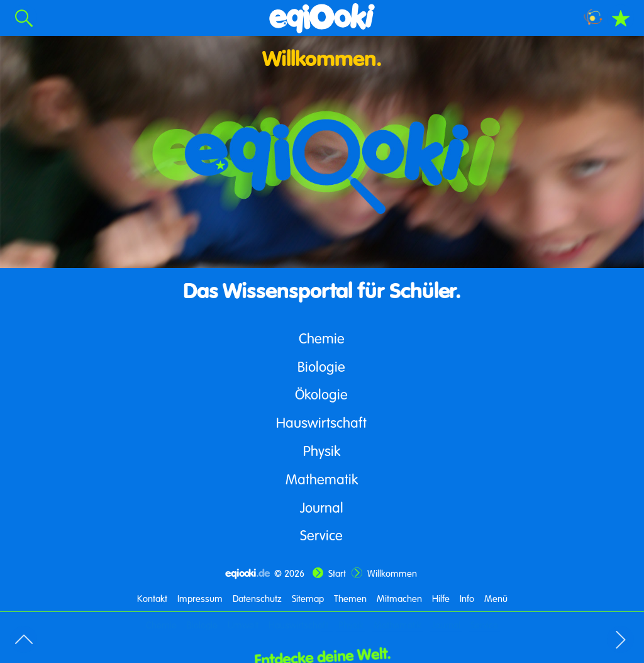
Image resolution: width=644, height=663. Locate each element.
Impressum (200, 598)
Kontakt (152, 598)
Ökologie (321, 394)
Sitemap (308, 598)
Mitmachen (399, 598)
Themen (350, 598)
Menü (496, 598)
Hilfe (441, 598)
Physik (322, 451)
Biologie (321, 366)
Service (321, 535)
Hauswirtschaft (321, 422)
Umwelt (243, 625)
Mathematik (322, 479)
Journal (322, 507)
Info (467, 598)
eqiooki (247, 573)
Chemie (322, 338)
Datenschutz (257, 598)
